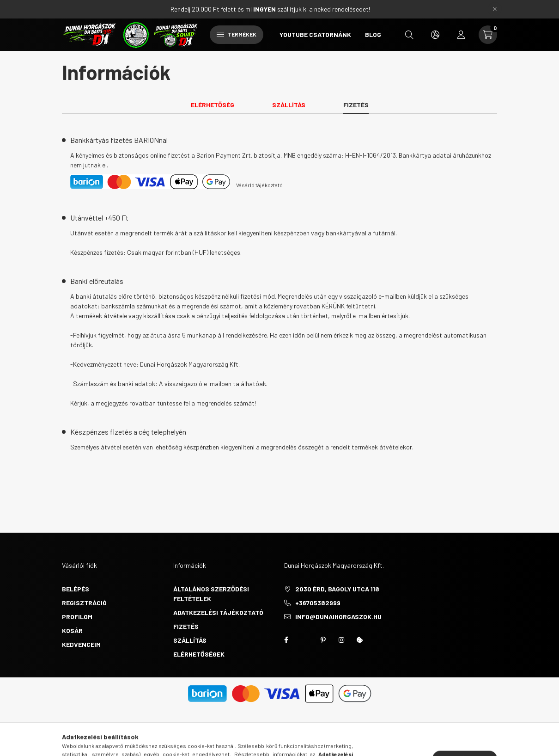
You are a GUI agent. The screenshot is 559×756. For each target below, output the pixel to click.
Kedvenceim (81, 644)
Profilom (77, 617)
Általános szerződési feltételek (211, 594)
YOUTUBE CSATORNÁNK (315, 34)
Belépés (76, 589)
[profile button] (461, 35)
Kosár (72, 630)
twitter (304, 640)
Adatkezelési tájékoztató (218, 612)
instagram (341, 640)
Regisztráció (84, 603)
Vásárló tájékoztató (259, 185)
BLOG (373, 34)
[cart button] (488, 35)
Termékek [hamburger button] (237, 34)
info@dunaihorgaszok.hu (338, 617)
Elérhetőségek (199, 654)
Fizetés (186, 626)
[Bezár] (495, 9)
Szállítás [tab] (289, 105)
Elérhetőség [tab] (213, 105)
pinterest (323, 640)
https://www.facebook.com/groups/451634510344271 (286, 640)
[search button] (409, 35)
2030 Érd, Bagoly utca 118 (337, 589)
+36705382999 (318, 603)
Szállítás (190, 640)
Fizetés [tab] (356, 105)
